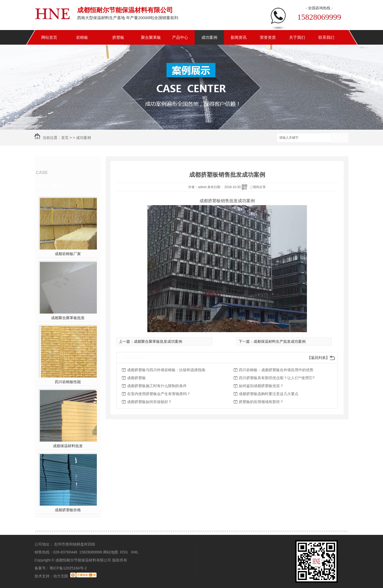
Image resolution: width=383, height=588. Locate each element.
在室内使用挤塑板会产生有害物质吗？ (159, 394)
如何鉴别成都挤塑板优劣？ (261, 386)
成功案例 (209, 37)
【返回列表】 (318, 358)
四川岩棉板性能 (68, 382)
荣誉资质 (268, 37)
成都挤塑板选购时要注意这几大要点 (269, 394)
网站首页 (49, 37)
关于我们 (297, 37)
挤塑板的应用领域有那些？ (261, 402)
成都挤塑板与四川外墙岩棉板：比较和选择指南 (166, 370)
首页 (65, 138)
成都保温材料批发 (68, 446)
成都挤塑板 (136, 378)
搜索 (339, 138)
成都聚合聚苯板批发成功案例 (158, 341)
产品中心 (180, 37)
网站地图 (111, 552)
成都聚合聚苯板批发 (68, 318)
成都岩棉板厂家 (68, 254)
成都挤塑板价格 (68, 510)
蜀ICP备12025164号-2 (68, 568)
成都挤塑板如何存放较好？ (149, 402)
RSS (124, 552)
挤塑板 (118, 37)
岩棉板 (82, 37)
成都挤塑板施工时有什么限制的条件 (157, 386)
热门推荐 (52, 186)
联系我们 (326, 37)
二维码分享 (258, 187)
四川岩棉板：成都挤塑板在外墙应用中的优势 (276, 370)
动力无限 (61, 576)
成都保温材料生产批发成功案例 (280, 341)
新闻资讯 (239, 37)
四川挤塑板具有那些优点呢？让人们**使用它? (277, 378)
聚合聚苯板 (151, 37)
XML (135, 552)
